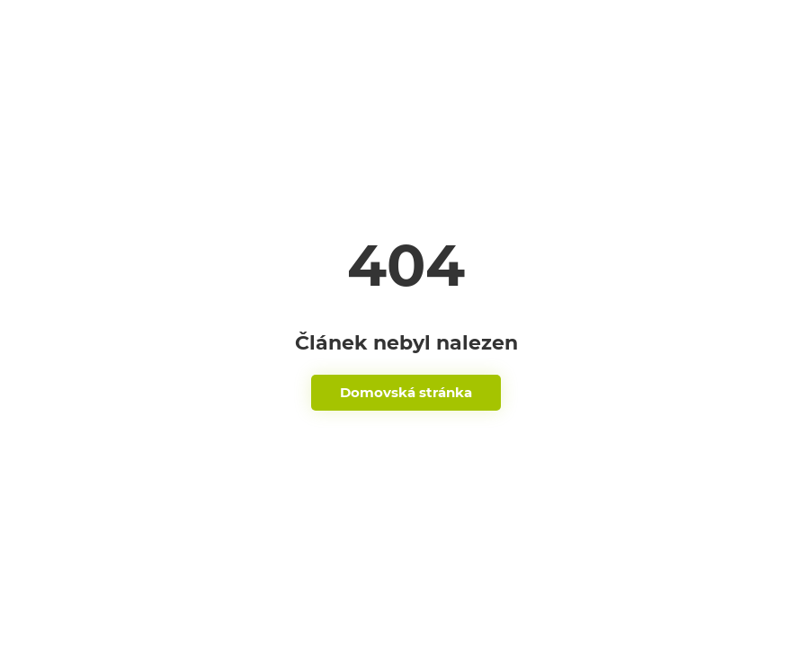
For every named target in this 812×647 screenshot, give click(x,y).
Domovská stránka (406, 392)
